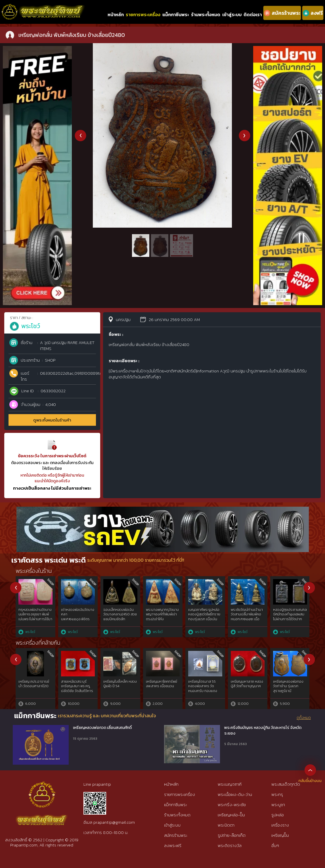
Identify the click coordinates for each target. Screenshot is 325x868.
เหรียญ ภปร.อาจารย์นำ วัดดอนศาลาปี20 (34, 684)
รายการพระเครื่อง (143, 14)
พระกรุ (277, 794)
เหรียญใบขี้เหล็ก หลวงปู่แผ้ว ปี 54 (120, 684)
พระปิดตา (226, 825)
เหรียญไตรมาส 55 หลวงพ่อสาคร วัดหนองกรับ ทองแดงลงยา (203, 689)
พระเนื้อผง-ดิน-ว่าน (235, 794)
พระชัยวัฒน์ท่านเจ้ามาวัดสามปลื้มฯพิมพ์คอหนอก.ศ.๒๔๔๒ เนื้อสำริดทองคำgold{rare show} (247, 619)
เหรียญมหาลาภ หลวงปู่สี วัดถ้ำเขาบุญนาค (247, 684)
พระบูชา (278, 805)
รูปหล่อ (278, 815)
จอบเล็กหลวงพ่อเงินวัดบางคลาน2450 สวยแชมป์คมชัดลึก (120, 615)
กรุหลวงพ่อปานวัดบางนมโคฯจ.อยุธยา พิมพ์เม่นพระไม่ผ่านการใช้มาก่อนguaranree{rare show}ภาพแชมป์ (35, 619)
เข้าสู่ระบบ (232, 14)
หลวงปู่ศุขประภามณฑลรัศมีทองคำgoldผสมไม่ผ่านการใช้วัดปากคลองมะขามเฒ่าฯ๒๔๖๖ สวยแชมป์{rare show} (290, 622)
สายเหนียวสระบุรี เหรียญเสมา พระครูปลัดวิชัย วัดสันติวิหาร (77, 686)
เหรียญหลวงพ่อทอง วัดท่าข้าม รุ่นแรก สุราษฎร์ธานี (288, 686)
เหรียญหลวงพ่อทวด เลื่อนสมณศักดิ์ (102, 728)
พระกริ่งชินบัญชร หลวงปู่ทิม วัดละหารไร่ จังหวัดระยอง (263, 730)
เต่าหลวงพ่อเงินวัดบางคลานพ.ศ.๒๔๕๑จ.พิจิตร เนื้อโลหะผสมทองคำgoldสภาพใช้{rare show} (78, 622)
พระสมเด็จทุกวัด (286, 784)
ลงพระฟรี (173, 845)
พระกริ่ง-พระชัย (232, 805)
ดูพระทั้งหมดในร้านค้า (52, 420)
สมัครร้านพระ (176, 835)
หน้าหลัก (116, 14)
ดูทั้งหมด (304, 718)
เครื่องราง (280, 825)
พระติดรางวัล (230, 845)
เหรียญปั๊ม (280, 835)
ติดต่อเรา (253, 14)
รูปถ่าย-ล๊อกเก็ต (232, 835)
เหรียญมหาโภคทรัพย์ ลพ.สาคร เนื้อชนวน (162, 684)
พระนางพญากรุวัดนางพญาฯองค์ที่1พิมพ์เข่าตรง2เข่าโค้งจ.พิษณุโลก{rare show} (162, 617)
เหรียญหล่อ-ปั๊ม (231, 815)
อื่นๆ (275, 845)
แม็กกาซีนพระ (176, 14)
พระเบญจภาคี (230, 784)
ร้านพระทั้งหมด (206, 14)
